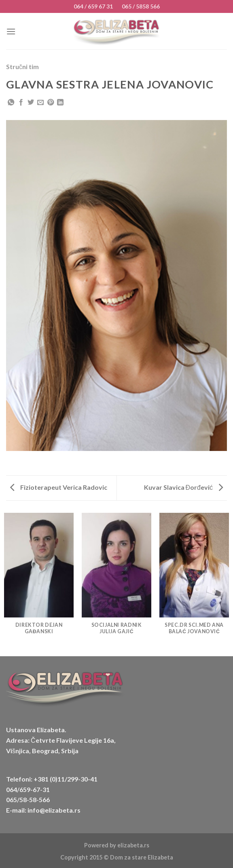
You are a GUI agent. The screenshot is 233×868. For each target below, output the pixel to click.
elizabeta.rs (133, 845)
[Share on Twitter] (31, 103)
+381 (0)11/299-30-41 (66, 779)
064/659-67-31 (28, 789)
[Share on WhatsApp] (11, 103)
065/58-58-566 (28, 800)
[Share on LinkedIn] (60, 103)
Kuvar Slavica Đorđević (183, 487)
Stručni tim (22, 66)
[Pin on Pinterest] (51, 103)
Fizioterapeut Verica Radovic (59, 487)
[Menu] (11, 31)
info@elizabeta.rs (54, 810)
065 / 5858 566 (141, 6)
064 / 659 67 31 (93, 6)
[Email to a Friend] (40, 103)
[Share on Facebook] (21, 103)
